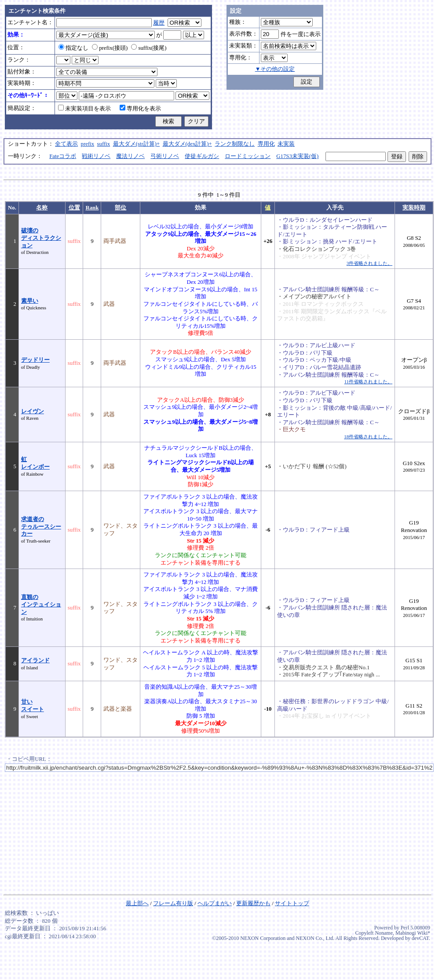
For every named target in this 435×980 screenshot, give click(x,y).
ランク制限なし (235, 144)
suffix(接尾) (149, 48)
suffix (104, 144)
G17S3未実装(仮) (297, 156)
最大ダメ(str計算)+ (137, 144)
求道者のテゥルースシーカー (41, 527)
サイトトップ (292, 903)
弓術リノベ (165, 156)
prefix (88, 144)
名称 (42, 208)
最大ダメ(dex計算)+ (187, 144)
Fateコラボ (63, 156)
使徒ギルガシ (202, 156)
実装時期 (414, 208)
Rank (92, 208)
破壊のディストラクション (41, 238)
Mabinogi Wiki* (413, 933)
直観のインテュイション (41, 604)
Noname (384, 933)
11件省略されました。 (368, 382)
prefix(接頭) (110, 48)
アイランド (35, 661)
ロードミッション (248, 156)
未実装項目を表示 (84, 109)
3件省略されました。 (369, 263)
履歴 (159, 23)
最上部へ (137, 903)
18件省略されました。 (368, 437)
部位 (121, 208)
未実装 (286, 144)
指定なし (73, 48)
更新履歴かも (253, 903)
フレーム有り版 (173, 903)
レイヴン (33, 411)
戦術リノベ (96, 156)
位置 (74, 208)
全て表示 (66, 144)
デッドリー (35, 360)
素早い (30, 301)
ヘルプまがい (215, 903)
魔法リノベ (130, 156)
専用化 (266, 144)
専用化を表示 (140, 109)
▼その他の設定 (275, 69)
